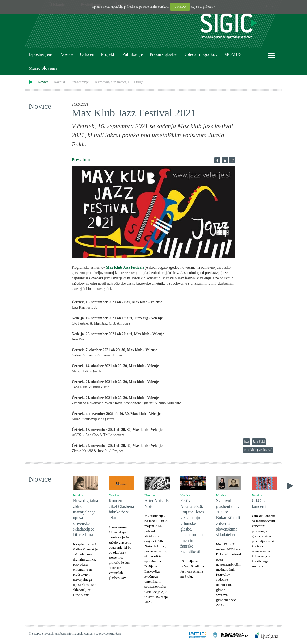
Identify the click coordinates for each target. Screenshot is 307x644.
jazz (246, 441)
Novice (67, 54)
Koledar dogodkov (200, 54)
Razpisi (59, 82)
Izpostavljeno (41, 54)
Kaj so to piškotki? (203, 7)
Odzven (87, 54)
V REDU (180, 7)
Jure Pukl (259, 441)
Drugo (139, 82)
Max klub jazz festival (258, 450)
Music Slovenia (43, 68)
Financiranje (79, 82)
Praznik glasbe (163, 54)
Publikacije (133, 54)
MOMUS (233, 54)
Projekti (108, 54)
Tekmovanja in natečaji (111, 82)
